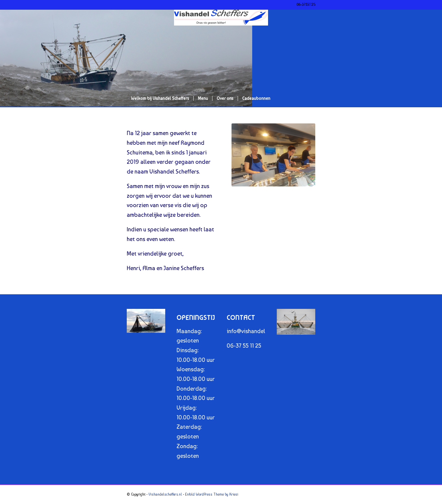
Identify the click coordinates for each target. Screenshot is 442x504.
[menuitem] (160, 99)
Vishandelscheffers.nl (165, 494)
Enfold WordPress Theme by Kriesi (212, 494)
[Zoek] (311, 115)
